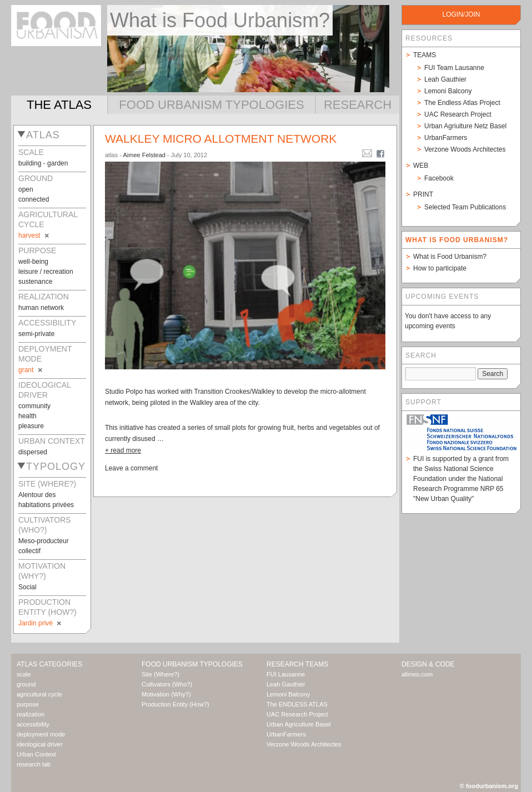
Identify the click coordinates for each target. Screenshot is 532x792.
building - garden (43, 163)
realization (31, 714)
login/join (461, 14)
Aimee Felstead (144, 155)
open (26, 189)
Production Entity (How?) (175, 704)
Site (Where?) (160, 674)
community (34, 406)
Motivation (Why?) (166, 694)
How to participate (440, 268)
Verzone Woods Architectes (465, 149)
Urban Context (36, 754)
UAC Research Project (458, 114)
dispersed (33, 452)
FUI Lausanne (286, 674)
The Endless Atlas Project (462, 103)
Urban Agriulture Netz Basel (465, 126)
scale (24, 674)
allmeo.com (417, 674)
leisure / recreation (46, 272)
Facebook (439, 178)
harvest (34, 235)
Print (423, 194)
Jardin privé (41, 623)
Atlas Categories (49, 664)
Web (421, 166)
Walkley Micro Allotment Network (221, 139)
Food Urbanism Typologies (211, 105)
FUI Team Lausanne (454, 68)
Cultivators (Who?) (167, 684)
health (27, 416)
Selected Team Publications (465, 207)
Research (358, 105)
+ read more (123, 450)
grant (31, 370)
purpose (28, 704)
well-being (33, 262)
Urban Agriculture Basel (299, 724)
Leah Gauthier (445, 79)
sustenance (35, 282)
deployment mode (41, 734)
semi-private (36, 334)
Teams (425, 55)
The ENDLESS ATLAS (297, 704)
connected (34, 199)
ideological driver (40, 744)
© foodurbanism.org (489, 786)
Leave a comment (131, 468)
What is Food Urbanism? (450, 257)
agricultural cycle (39, 694)
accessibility (33, 724)
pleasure (31, 426)
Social (27, 587)
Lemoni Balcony (448, 91)
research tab (34, 764)
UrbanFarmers (446, 138)
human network (41, 308)
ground (26, 684)
